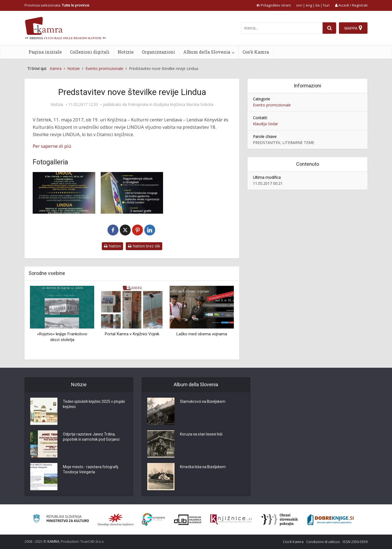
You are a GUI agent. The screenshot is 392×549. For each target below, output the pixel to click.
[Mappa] (353, 28)
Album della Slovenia (207, 52)
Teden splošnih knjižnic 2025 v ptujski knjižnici (95, 404)
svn (299, 5)
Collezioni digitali (90, 52)
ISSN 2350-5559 (355, 542)
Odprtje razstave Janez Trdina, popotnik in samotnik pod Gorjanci (92, 437)
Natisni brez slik (144, 246)
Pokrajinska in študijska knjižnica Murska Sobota (171, 105)
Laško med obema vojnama (202, 334)
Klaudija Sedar (265, 124)
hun (326, 5)
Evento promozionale (272, 105)
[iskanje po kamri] (282, 28)
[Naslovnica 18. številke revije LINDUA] (132, 193)
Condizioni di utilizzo (323, 542)
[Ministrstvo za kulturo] (61, 519)
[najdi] (329, 28)
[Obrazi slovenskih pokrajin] (280, 520)
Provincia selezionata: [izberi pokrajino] (57, 5)
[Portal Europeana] (153, 519)
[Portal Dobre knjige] (330, 520)
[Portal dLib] (188, 520)
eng (309, 5)
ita (318, 5)
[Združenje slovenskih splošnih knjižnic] (231, 520)
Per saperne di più (52, 146)
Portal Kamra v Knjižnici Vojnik (132, 334)
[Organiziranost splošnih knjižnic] (116, 520)
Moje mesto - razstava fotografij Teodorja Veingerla (91, 470)
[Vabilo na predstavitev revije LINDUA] (64, 193)
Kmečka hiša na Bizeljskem (203, 467)
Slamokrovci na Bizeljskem (203, 402)
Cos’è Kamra (256, 52)
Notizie (126, 52)
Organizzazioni (158, 52)
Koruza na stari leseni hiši (202, 434)
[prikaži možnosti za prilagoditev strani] (274, 5)
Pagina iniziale (45, 52)
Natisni (112, 246)
